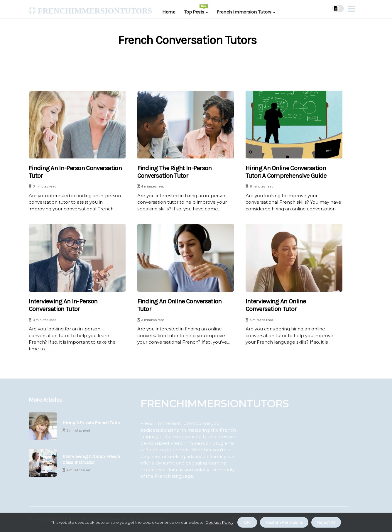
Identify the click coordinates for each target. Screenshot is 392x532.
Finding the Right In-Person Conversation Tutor (175, 172)
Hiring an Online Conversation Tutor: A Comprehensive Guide (286, 172)
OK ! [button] (247, 522)
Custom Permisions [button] (284, 522)
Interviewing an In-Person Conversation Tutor (63, 305)
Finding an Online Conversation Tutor (180, 305)
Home (169, 12)
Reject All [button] (326, 522)
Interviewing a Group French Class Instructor (91, 459)
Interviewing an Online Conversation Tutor (276, 305)
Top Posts (196, 10)
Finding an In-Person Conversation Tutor (75, 172)
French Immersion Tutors (244, 12)
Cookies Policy (219, 522)
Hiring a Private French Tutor (91, 423)
